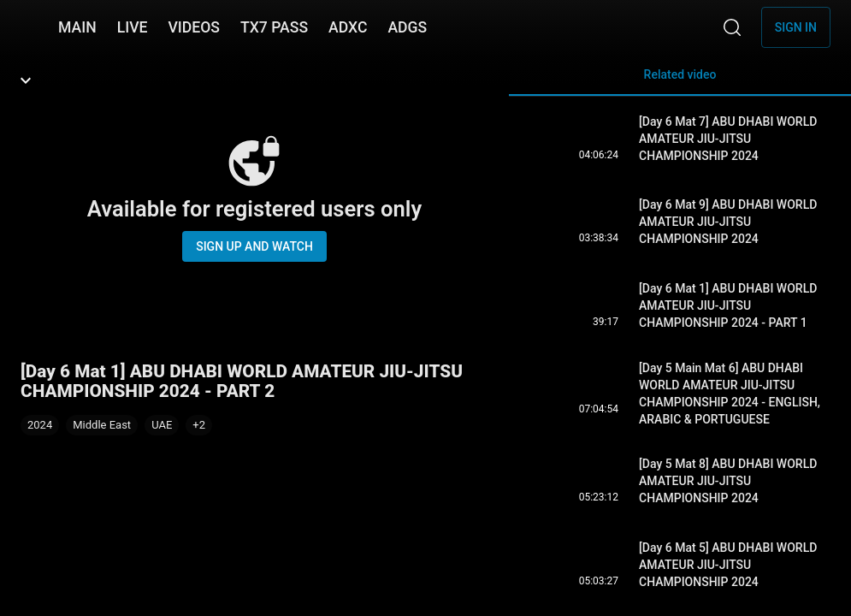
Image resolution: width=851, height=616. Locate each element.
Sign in (796, 27)
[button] (199, 425)
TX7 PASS (274, 27)
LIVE (133, 27)
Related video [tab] (680, 82)
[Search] (732, 27)
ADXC (348, 27)
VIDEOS (194, 27)
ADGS (407, 27)
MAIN (77, 27)
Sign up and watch (254, 246)
